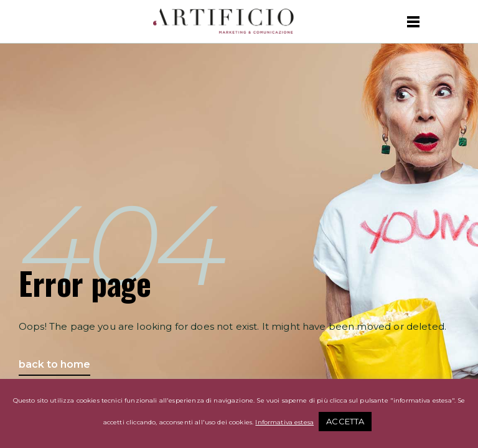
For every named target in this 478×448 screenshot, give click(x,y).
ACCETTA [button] (345, 421)
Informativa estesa (284, 422)
